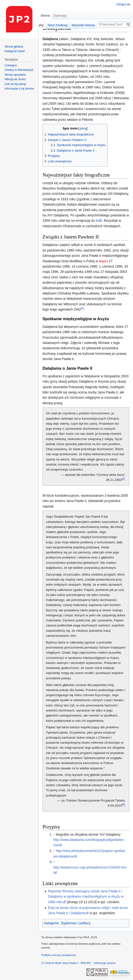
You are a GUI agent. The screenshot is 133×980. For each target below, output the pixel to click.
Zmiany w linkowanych (19, 70)
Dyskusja (60, 15)
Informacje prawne (105, 963)
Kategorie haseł (15, 51)
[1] (82, 308)
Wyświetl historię (83, 25)
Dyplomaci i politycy (76, 923)
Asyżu (103, 261)
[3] (123, 804)
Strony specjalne (15, 75)
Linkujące (11, 65)
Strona (45, 15)
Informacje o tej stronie (19, 89)
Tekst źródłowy (57, 25)
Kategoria (51, 923)
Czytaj (39, 25)
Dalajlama (50, 39)
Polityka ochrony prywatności (59, 955)
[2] (123, 478)
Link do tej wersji (15, 84)
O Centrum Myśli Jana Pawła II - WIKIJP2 (66, 963)
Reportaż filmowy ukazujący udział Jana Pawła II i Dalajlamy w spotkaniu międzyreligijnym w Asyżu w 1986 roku (86, 897)
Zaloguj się (123, 4)
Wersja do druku (15, 79)
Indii (99, 220)
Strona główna (14, 47)
